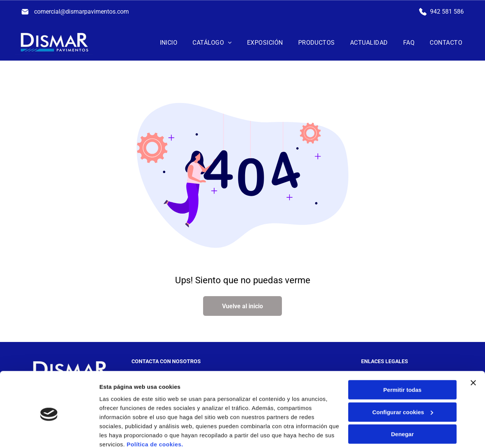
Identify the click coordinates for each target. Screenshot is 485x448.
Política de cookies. (155, 412)
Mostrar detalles (121, 433)
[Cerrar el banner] (473, 351)
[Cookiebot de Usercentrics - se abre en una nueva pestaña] (49, 433)
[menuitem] (169, 43)
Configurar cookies (403, 380)
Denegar (402, 402)
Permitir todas (403, 358)
